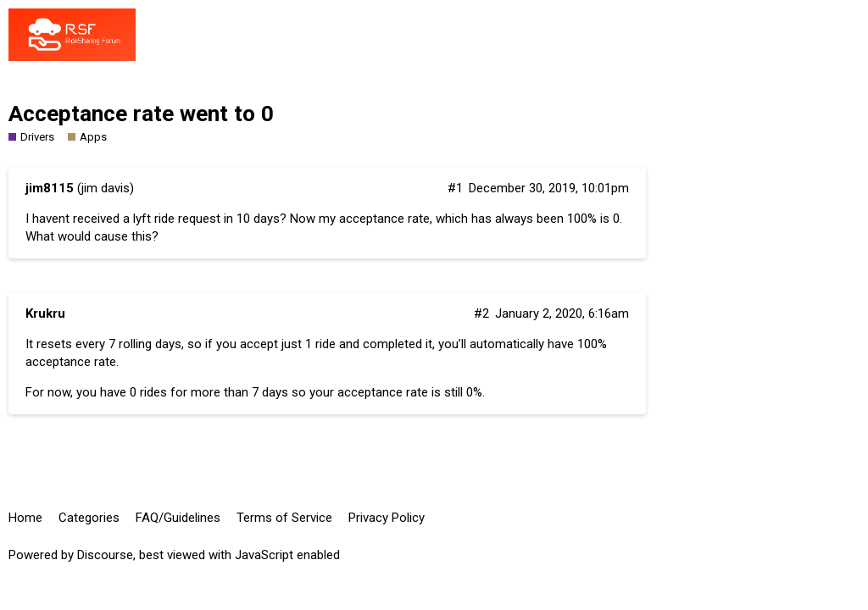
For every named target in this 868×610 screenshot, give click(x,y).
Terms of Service (284, 518)
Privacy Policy (387, 518)
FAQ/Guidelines (178, 518)
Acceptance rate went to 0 (141, 114)
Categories (89, 518)
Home (25, 518)
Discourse (105, 555)
